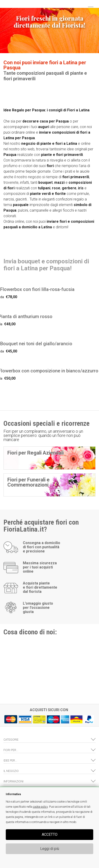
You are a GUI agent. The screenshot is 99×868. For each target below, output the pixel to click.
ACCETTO (50, 834)
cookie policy (40, 807)
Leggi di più (50, 849)
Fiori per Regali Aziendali (36, 453)
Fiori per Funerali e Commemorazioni (28, 482)
